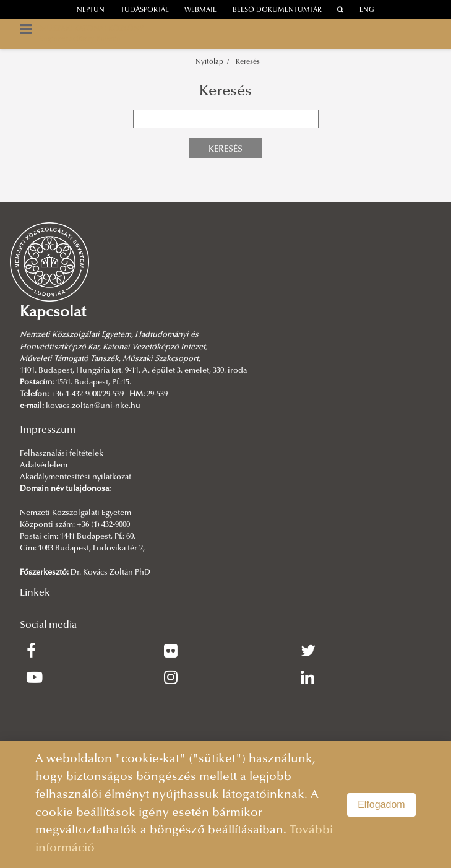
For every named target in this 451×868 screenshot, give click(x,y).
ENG (367, 10)
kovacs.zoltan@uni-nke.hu (93, 406)
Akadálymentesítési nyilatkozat (75, 477)
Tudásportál (145, 10)
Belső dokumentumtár (277, 10)
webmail (200, 10)
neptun (91, 10)
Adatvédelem (44, 466)
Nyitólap (209, 62)
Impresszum (48, 430)
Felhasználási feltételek (62, 454)
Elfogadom (381, 805)
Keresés (248, 62)
